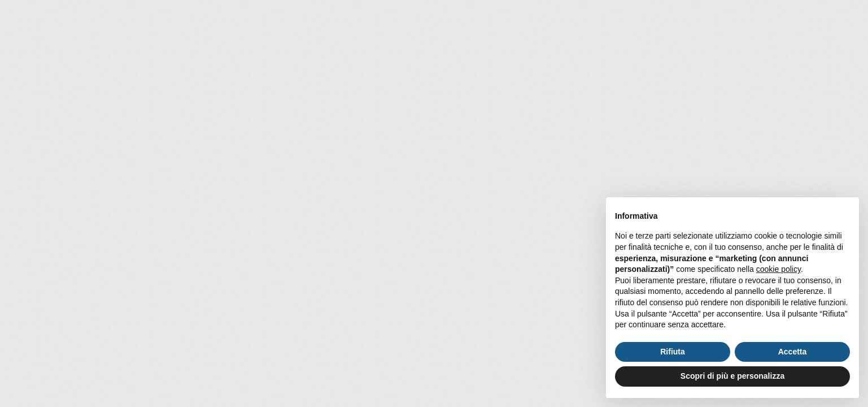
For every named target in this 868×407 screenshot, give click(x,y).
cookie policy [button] (778, 269)
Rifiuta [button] (673, 352)
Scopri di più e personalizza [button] (732, 376)
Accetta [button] (793, 352)
